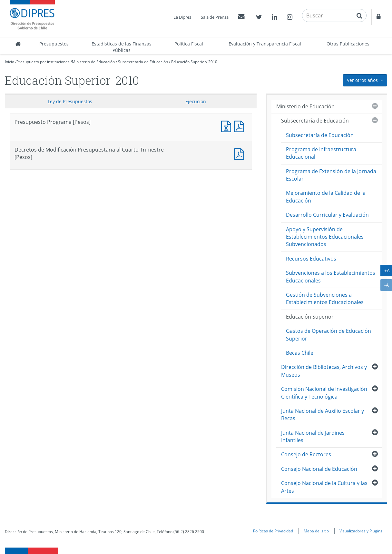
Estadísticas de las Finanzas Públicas (122, 47)
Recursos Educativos (311, 259)
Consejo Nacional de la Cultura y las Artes (324, 487)
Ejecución (196, 101)
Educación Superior (189, 62)
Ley (70, 101)
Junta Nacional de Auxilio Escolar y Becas (323, 415)
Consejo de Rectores (306, 454)
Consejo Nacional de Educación (319, 469)
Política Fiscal (189, 44)
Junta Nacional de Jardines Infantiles (313, 436)
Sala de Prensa (215, 17)
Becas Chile (300, 353)
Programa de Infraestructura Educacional (321, 153)
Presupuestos (54, 44)
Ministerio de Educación (93, 62)
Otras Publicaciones (348, 44)
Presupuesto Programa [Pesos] (228, 126)
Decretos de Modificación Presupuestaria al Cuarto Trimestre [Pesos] (240, 153)
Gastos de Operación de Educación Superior (328, 335)
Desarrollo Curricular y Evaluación (327, 215)
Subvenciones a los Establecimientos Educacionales (331, 277)
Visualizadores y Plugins (361, 531)
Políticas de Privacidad (273, 531)
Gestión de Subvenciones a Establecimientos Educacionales (325, 298)
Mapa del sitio (316, 531)
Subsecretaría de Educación (143, 62)
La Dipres (182, 17)
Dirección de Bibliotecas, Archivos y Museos (324, 371)
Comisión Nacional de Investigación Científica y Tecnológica (324, 393)
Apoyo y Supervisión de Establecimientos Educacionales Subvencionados (325, 237)
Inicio (10, 62)
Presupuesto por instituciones (43, 62)
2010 (213, 62)
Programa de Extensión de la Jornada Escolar (331, 175)
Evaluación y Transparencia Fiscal (265, 44)
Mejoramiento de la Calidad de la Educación (326, 197)
